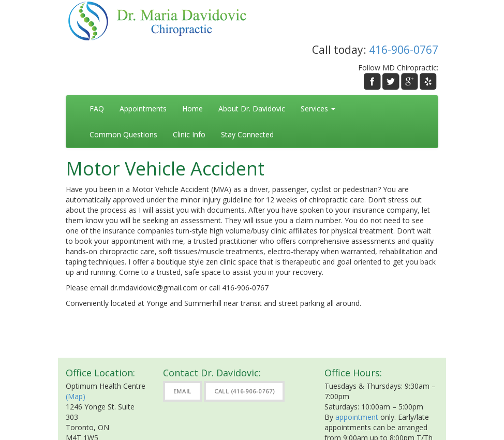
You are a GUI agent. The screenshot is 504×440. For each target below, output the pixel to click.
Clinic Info (189, 134)
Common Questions (123, 134)
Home (192, 108)
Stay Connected (247, 134)
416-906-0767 (404, 50)
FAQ (97, 108)
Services (318, 108)
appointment (357, 417)
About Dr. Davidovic (252, 108)
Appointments (143, 108)
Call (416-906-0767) (244, 391)
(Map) (76, 396)
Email (183, 391)
